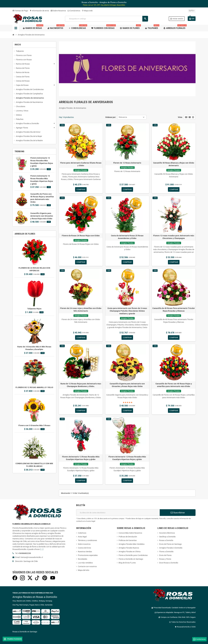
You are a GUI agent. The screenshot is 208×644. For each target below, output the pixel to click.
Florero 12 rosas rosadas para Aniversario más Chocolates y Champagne (174, 237)
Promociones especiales (88, 556)
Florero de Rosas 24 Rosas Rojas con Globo (81, 236)
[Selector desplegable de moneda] (192, 11)
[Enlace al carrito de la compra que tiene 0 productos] (192, 19)
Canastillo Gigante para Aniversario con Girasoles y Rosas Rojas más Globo (42, 216)
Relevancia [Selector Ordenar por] (123, 117)
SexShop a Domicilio (167, 537)
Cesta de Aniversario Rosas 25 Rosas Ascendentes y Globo (127, 237)
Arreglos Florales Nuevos (129, 548)
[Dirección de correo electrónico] (118, 513)
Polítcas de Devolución (128, 537)
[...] (42, 550)
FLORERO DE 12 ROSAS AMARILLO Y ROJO (34, 387)
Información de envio (39, 11)
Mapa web (87, 11)
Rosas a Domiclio (166, 541)
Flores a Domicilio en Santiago (131, 559)
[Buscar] (106, 19)
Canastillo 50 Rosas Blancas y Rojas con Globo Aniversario (174, 164)
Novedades (83, 559)
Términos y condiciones (87, 541)
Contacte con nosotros (87, 567)
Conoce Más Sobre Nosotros (130, 533)
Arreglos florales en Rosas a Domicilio (35, 597)
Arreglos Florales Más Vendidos (132, 544)
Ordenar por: (111, 117)
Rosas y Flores (165, 559)
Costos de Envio (84, 548)
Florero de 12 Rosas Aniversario (127, 163)
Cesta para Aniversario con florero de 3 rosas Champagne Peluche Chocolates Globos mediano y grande (127, 311)
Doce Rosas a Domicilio (169, 563)
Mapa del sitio (84, 570)
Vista (180, 117)
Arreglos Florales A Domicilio (171, 548)
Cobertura (82, 533)
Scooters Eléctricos (167, 533)
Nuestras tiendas (85, 552)
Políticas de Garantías (128, 541)
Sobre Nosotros (58, 11)
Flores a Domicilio (166, 552)
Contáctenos (74, 11)
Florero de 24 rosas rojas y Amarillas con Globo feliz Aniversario (81, 310)
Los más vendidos (85, 563)
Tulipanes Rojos (34, 309)
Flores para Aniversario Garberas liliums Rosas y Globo (81, 164)
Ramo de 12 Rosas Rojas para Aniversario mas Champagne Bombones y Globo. (81, 385)
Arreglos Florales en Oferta (130, 552)
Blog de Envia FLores (127, 563)
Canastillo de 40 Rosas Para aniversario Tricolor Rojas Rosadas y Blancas (174, 310)
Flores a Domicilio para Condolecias (133, 556)
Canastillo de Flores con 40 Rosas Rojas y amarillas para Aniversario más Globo (174, 385)
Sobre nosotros (84, 544)
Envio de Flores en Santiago (170, 544)
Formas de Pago (20, 11)
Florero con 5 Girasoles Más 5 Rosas (34, 425)
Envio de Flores (165, 556)
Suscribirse (178, 513)
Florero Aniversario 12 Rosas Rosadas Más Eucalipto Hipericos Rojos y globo (81, 458)
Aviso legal (82, 537)
